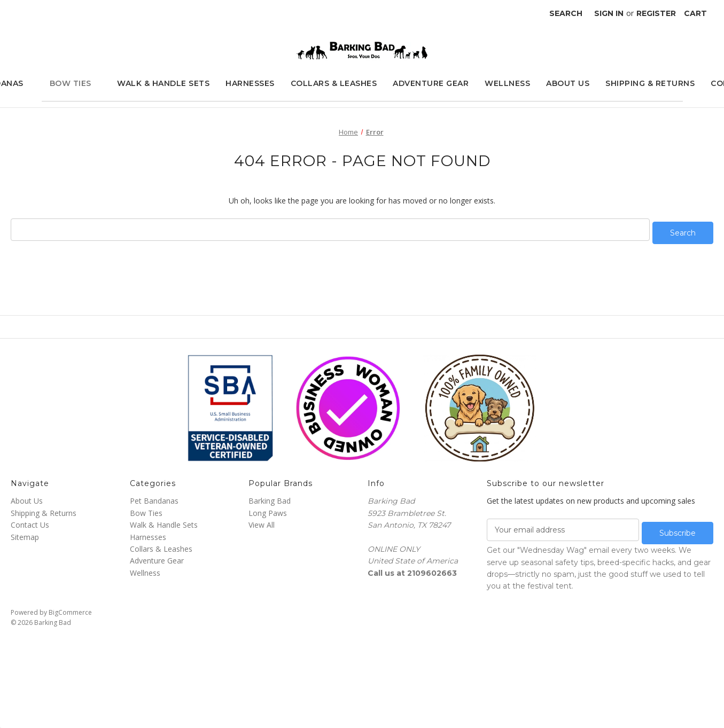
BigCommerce (70, 605)
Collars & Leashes (334, 83)
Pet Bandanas (154, 498)
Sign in (609, 13)
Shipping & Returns (650, 83)
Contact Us (30, 522)
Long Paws (268, 510)
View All (262, 522)
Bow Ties (76, 83)
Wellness (507, 83)
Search (566, 13)
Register (656, 13)
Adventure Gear (431, 83)
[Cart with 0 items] (695, 13)
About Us (568, 83)
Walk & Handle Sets (163, 83)
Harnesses (250, 83)
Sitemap (25, 533)
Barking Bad (270, 498)
